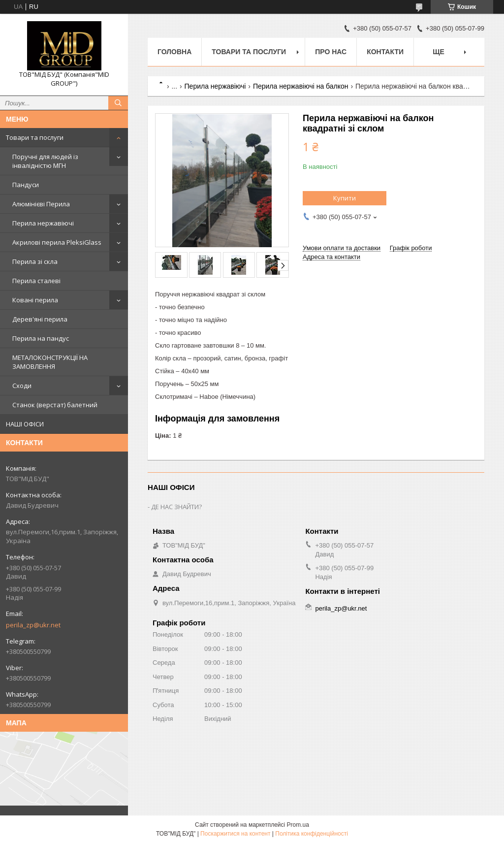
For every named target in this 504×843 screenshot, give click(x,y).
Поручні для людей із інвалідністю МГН (45, 161)
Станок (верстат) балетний (55, 405)
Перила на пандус (41, 338)
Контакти (385, 52)
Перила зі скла (35, 261)
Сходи (22, 386)
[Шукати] (118, 103)
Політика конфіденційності (312, 834)
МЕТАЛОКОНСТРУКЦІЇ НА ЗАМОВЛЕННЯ (50, 362)
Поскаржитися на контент (235, 834)
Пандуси (26, 185)
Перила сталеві (36, 281)
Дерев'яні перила (40, 319)
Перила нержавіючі (43, 223)
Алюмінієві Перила (41, 204)
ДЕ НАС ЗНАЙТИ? (176, 507)
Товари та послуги (35, 137)
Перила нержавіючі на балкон (301, 86)
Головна (174, 52)
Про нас (331, 52)
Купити (345, 198)
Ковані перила (35, 300)
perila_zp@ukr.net (33, 625)
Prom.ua (298, 825)
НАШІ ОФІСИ (25, 424)
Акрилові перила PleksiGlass (57, 242)
